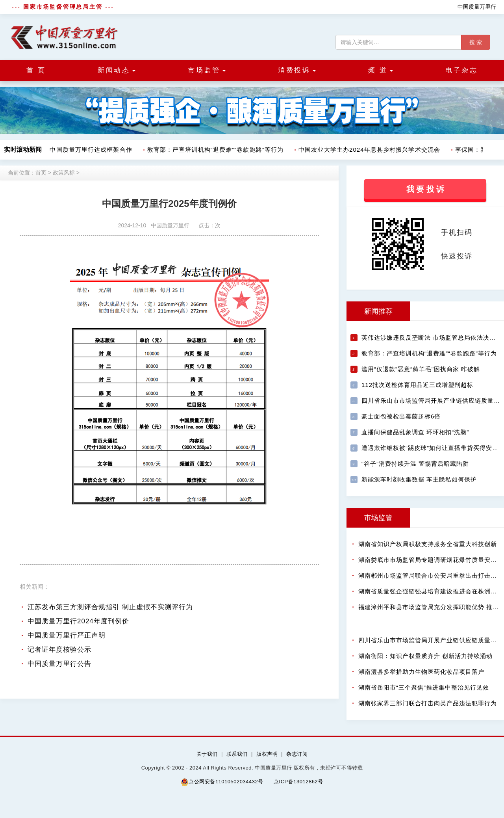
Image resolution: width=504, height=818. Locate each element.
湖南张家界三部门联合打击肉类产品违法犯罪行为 (428, 703)
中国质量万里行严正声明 (67, 635)
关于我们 (207, 754)
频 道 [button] (381, 70)
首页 (41, 173)
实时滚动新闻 (23, 150)
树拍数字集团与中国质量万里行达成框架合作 (71, 150)
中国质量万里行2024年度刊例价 (78, 621)
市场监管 (378, 518)
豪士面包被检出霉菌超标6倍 (401, 416)
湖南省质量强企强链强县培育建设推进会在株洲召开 (431, 591)
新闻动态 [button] (117, 70)
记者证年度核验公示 (59, 650)
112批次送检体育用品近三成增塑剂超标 (417, 385)
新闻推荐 (378, 311)
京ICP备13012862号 (298, 782)
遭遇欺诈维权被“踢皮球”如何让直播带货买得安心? (432, 448)
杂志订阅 (297, 754)
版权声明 (267, 754)
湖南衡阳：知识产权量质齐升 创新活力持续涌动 (425, 656)
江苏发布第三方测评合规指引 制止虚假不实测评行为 (110, 607)
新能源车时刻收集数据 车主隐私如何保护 (419, 479)
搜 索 (476, 42)
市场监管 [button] (207, 70)
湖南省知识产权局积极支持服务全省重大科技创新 (428, 544)
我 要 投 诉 (425, 189)
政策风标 (64, 173)
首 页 (36, 70)
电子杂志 (461, 70)
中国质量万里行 (477, 7)
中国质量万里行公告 (59, 664)
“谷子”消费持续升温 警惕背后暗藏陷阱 (415, 464)
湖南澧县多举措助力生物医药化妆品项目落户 (421, 672)
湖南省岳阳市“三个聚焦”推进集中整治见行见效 (424, 687)
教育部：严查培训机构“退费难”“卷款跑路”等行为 (217, 150)
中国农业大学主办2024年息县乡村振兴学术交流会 (371, 150)
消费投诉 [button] (297, 70)
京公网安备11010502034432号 (222, 782)
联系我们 (237, 754)
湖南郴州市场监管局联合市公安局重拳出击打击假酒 (431, 575)
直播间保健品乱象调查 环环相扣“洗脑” (415, 432)
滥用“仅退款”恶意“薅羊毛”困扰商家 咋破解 (421, 369)
